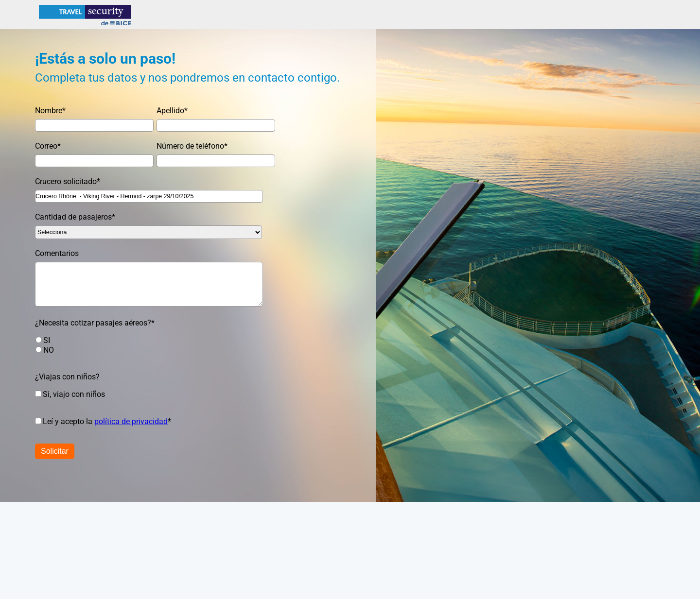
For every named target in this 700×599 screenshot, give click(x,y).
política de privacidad (131, 421)
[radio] (154, 340)
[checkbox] (144, 345)
